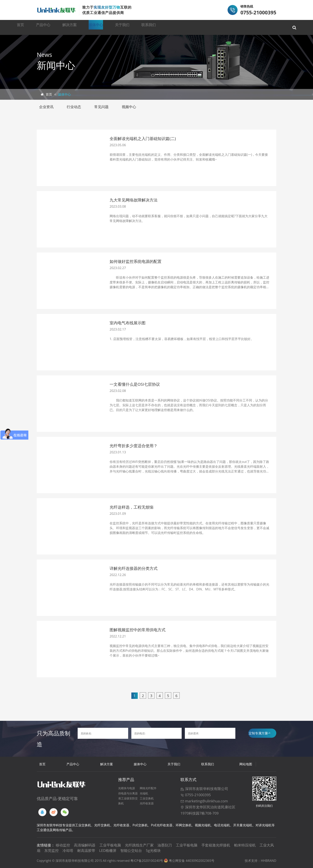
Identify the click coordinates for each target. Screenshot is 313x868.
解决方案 (100, 27)
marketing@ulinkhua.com (204, 801)
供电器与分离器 (128, 793)
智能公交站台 (131, 850)
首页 (31, 27)
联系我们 (209, 27)
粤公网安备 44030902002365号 (192, 861)
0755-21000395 (196, 795)
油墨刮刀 (165, 845)
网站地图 (246, 764)
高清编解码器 (85, 845)
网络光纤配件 (148, 788)
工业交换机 (147, 798)
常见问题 (101, 107)
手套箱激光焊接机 (216, 845)
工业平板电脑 (110, 845)
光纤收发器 (147, 803)
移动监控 (63, 845)
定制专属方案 (260, 733)
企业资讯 (46, 107)
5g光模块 (153, 850)
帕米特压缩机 (245, 845)
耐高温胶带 (86, 850)
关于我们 (173, 27)
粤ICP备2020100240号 (147, 861)
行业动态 (74, 107)
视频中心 (129, 107)
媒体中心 (137, 27)
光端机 (144, 793)
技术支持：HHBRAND (261, 861)
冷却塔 (68, 850)
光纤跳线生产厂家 (139, 845)
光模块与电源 (127, 788)
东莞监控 (52, 850)
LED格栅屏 (108, 850)
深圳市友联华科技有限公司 (204, 789)
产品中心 (64, 27)
